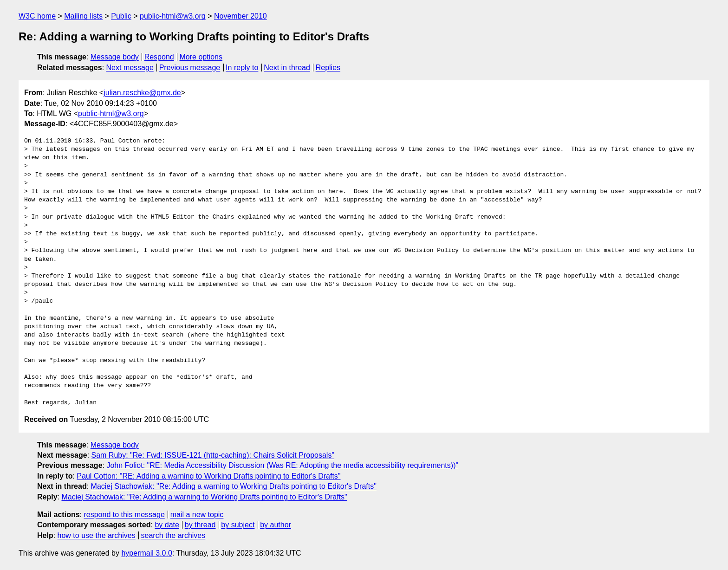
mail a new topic (197, 515)
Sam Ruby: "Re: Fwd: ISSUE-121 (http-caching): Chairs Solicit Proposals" (213, 455)
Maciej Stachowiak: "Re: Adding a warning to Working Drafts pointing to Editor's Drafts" (234, 486)
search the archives (173, 535)
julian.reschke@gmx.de (142, 93)
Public (121, 16)
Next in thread (287, 68)
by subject (238, 525)
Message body (115, 57)
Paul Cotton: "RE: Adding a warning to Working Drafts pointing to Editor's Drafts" (208, 476)
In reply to (242, 68)
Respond (159, 57)
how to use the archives (97, 535)
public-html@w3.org (173, 16)
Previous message (190, 68)
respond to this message (124, 515)
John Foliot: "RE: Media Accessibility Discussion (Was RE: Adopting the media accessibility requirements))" (282, 465)
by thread (200, 525)
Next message (130, 68)
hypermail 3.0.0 (146, 553)
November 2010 (240, 16)
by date (167, 525)
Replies (328, 68)
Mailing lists (83, 16)
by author (276, 525)
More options (201, 57)
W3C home (37, 16)
